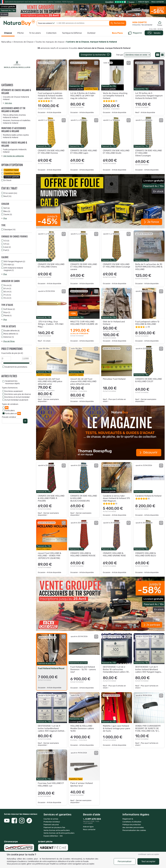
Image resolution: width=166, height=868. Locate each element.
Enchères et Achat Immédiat (17, 397)
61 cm (7, 289)
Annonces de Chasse (23, 42)
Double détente (12, 331)
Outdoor (91, 33)
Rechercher (118, 23)
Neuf (7, 196)
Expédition (11, 170)
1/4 (6, 244)
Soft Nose (9, 309)
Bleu (7, 211)
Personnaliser (125, 861)
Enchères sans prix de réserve (18, 394)
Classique (10, 230)
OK (25, 421)
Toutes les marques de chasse (50, 42)
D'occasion (10, 193)
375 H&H (9, 265)
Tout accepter (148, 861)
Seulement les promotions (16, 367)
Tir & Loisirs (35, 33)
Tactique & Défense (72, 33)
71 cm (7, 295)
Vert (7, 208)
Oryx (7, 313)
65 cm (7, 292)
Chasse (8, 33)
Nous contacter (158, 2)
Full (6, 250)
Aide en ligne (143, 2)
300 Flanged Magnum (14, 262)
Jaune (8, 215)
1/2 (6, 241)
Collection (51, 33)
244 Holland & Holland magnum (13, 269)
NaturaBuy (6, 42)
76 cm (8, 285)
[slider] (2, 363)
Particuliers (10, 411)
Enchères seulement (14, 391)
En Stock (7, 180)
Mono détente (11, 334)
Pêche (20, 33)
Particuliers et (13, 413)
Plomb (8, 316)
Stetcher (9, 337)
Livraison (12, 177)
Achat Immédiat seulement (16, 400)
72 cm (7, 298)
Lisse (7, 247)
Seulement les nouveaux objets (12, 382)
